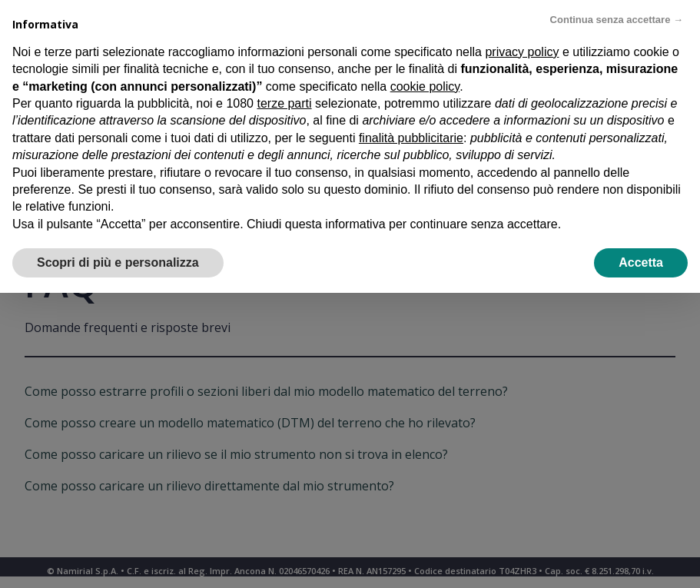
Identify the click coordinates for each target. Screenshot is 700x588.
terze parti (284, 103)
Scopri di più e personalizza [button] (118, 262)
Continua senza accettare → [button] (617, 20)
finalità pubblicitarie (411, 138)
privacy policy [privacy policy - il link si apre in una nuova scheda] (522, 52)
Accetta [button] (641, 262)
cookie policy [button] (425, 86)
